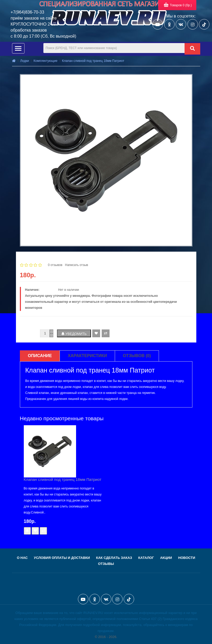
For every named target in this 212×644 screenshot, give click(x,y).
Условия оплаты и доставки (62, 558)
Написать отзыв (76, 265)
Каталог (146, 558)
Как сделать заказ (114, 558)
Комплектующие (45, 61)
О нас (22, 558)
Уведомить (74, 334)
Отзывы (106, 564)
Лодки (24, 61)
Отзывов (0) (137, 356)
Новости (187, 558)
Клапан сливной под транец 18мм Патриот (93, 61)
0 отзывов (55, 265)
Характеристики (87, 356)
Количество (29, 333)
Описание (40, 356)
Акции (166, 558)
